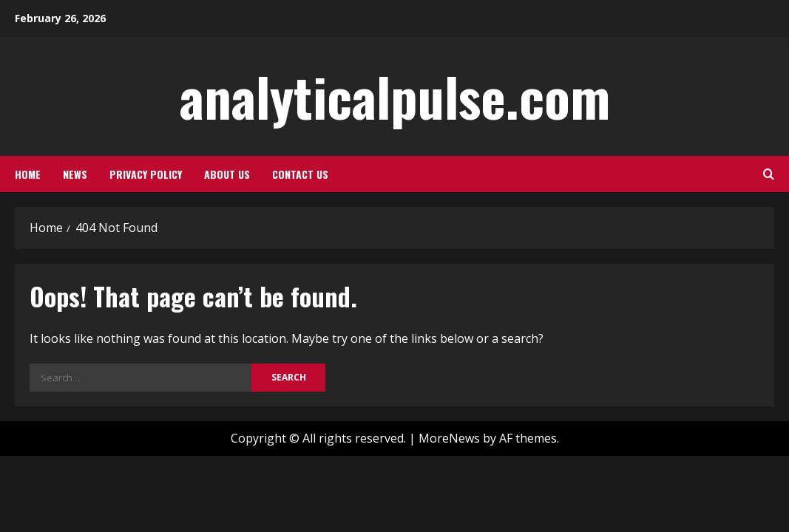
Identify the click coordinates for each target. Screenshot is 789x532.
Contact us (300, 174)
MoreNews (449, 438)
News (75, 174)
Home (28, 174)
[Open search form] (769, 174)
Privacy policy (146, 174)
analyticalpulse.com (395, 96)
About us (227, 174)
